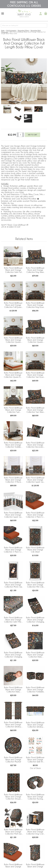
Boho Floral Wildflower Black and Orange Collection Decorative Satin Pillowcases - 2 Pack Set (35, 445)
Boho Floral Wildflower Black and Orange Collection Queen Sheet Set (35, 340)
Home (3, 30)
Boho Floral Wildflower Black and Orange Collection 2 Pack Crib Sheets (35, 515)
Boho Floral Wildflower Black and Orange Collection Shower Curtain (13, 797)
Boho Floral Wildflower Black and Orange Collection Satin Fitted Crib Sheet (13, 620)
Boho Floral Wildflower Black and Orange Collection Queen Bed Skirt (13, 375)
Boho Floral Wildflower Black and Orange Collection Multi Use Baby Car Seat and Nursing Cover (13, 832)
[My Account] (41, 14)
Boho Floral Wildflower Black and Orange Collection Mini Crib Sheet (35, 585)
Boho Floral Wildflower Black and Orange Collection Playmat (13, 760)
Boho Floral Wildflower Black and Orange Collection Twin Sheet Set (35, 410)
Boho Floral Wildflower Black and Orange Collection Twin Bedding (13, 410)
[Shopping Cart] (46, 14)
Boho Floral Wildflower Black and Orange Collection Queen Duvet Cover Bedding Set (13, 340)
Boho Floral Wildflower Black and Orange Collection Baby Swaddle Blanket (13, 690)
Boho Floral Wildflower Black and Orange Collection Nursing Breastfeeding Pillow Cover (35, 797)
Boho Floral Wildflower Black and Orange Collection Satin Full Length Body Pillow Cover (13, 270)
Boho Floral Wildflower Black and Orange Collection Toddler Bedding (13, 445)
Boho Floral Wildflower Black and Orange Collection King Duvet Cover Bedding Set (35, 305)
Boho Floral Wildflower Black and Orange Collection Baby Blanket (35, 655)
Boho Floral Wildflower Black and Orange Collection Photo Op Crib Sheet (13, 585)
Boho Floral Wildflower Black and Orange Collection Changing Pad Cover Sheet (13, 655)
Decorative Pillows (23, 30)
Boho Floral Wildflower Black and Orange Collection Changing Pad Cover (35, 620)
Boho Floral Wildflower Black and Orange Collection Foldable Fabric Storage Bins (35, 690)
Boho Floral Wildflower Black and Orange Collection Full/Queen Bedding (13, 305)
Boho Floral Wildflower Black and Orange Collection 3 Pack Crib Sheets (13, 550)
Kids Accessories (11, 30)
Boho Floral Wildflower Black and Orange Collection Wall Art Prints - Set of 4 (35, 760)
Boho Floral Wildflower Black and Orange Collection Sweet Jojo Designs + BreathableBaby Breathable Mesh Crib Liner (13, 515)
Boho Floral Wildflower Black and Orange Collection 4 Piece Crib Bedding (13, 480)
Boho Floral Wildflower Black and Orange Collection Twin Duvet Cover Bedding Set (35, 375)
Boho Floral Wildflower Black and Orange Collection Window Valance (35, 725)
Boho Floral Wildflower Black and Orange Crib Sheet (35, 550)
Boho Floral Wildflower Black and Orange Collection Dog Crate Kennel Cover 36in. (35, 832)
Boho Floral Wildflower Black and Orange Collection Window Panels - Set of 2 (13, 725)
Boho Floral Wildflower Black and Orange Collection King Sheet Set (35, 270)
